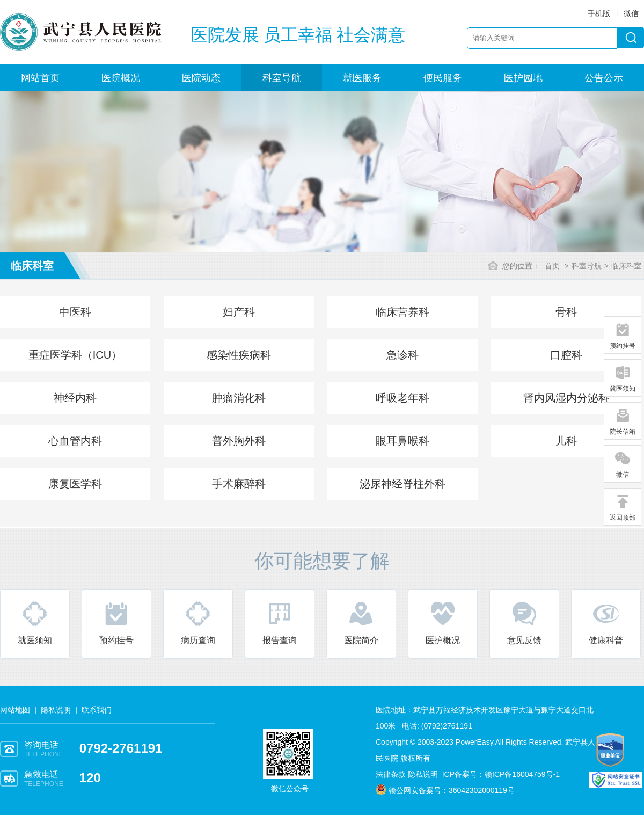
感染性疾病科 (239, 355)
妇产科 (239, 312)
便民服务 (443, 78)
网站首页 (40, 78)
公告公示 (604, 78)
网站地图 (15, 710)
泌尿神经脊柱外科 (402, 484)
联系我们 (97, 710)
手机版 (599, 13)
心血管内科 (75, 441)
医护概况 (443, 623)
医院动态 (201, 78)
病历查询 (198, 623)
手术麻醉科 (239, 484)
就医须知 (35, 623)
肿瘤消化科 (239, 398)
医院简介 (361, 623)
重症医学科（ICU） (75, 355)
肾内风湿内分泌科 (566, 398)
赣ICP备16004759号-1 (522, 774)
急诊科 (402, 355)
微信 (623, 464)
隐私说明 (56, 710)
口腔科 (566, 355)
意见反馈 (524, 623)
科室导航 (282, 78)
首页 (552, 266)
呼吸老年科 (402, 398)
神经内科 (75, 398)
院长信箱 (623, 421)
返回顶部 (623, 507)
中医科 (75, 312)
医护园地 (523, 78)
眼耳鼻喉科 (402, 441)
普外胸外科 (239, 441)
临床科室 (626, 266)
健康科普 (606, 623)
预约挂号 (116, 623)
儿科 (566, 441)
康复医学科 (75, 484)
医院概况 (121, 78)
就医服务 (362, 78)
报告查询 (280, 623)
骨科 (566, 312)
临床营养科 (402, 312)
